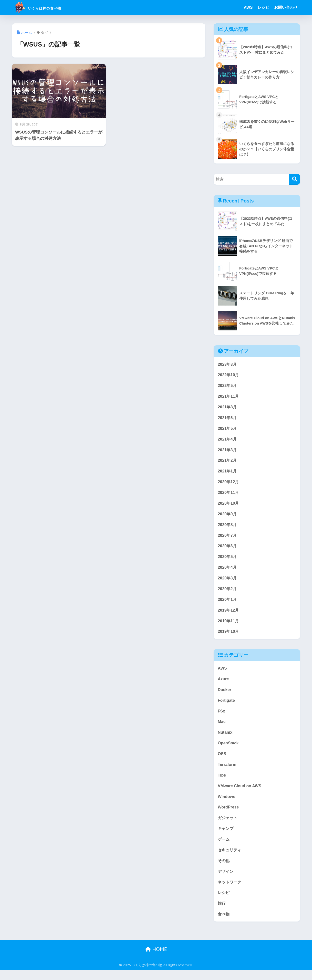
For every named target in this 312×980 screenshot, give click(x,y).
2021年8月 (228, 408)
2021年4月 (228, 441)
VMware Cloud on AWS (240, 793)
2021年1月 (228, 473)
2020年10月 (229, 506)
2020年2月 (228, 593)
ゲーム (224, 848)
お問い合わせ (286, 7)
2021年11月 (229, 397)
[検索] (295, 179)
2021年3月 (228, 451)
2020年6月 (228, 550)
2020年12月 (229, 484)
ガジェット (228, 826)
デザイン (226, 880)
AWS (248, 7)
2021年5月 (228, 430)
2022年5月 (228, 386)
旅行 (222, 913)
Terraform (227, 772)
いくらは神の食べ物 (48, 7)
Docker (225, 695)
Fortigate (227, 706)
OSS (222, 761)
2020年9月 (228, 517)
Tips (222, 783)
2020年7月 (228, 539)
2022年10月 (229, 375)
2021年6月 (228, 419)
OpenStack (229, 750)
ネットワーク (230, 891)
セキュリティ (230, 859)
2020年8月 (228, 528)
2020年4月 (228, 571)
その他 (224, 870)
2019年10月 (229, 637)
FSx (222, 717)
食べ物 (224, 924)
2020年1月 (228, 604)
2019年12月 (229, 615)
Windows (227, 804)
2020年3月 (228, 582)
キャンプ (226, 837)
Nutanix (225, 739)
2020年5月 (228, 560)
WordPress (229, 815)
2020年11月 (229, 495)
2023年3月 (228, 364)
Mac (222, 728)
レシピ (263, 7)
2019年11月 (229, 626)
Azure (224, 684)
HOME (156, 959)
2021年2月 (228, 462)
